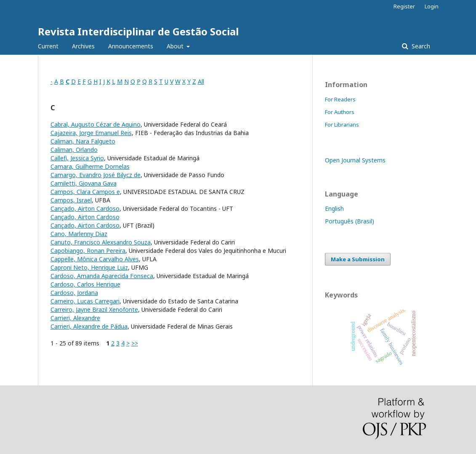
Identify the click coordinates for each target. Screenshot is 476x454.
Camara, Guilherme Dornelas (90, 166)
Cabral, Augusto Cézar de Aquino (96, 124)
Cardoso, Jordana (74, 293)
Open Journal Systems (355, 160)
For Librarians (342, 125)
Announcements (131, 46)
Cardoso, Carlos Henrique (85, 284)
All (201, 81)
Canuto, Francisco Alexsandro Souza (101, 242)
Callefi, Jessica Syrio (77, 158)
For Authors (340, 112)
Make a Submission (358, 259)
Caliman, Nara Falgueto (83, 141)
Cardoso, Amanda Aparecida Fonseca (102, 276)
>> (135, 343)
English (334, 208)
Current (48, 46)
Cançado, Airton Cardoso (85, 208)
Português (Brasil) (350, 221)
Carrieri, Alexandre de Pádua (89, 326)
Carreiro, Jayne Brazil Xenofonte (94, 309)
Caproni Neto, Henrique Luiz (89, 267)
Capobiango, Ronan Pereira (88, 251)
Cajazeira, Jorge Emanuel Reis (91, 133)
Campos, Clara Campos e (85, 192)
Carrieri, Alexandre (75, 318)
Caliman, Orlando (74, 150)
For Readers (340, 99)
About (176, 46)
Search (420, 46)
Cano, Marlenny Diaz (79, 234)
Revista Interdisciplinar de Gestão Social (138, 31)
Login (432, 6)
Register (404, 6)
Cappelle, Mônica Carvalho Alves (95, 259)
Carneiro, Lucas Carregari (85, 301)
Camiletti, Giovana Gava (84, 183)
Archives (83, 46)
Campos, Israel (71, 200)
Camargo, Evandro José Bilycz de (96, 175)
